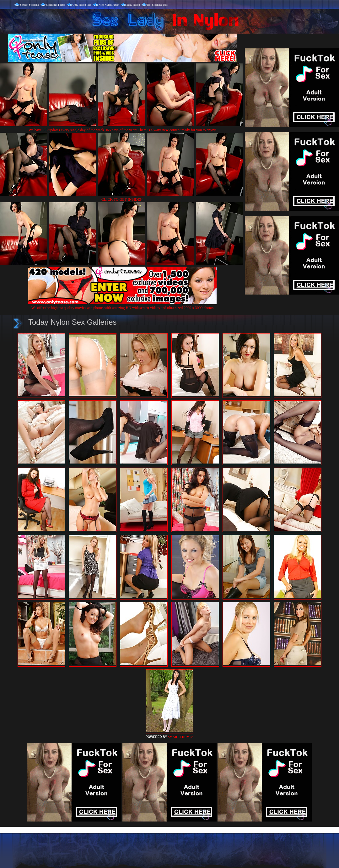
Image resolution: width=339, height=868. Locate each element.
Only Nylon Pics (82, 5)
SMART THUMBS (181, 737)
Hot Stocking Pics (157, 5)
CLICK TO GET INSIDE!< (122, 199)
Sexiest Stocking (30, 5)
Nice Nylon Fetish (109, 5)
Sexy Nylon (133, 5)
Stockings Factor (56, 5)
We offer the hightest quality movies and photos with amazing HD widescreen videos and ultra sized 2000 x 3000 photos (122, 305)
